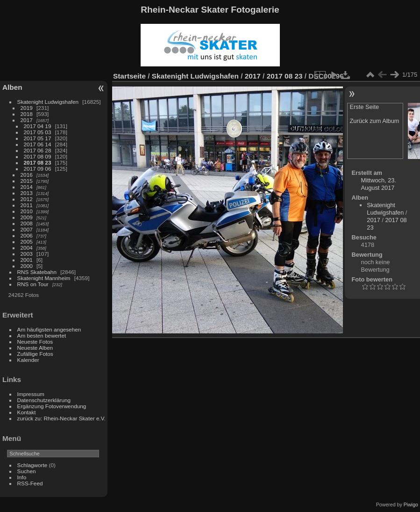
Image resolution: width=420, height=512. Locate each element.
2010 (27, 211)
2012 (27, 199)
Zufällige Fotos (35, 354)
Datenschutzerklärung (44, 400)
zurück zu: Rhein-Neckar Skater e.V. (61, 418)
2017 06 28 (38, 150)
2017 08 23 (38, 162)
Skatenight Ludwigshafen (48, 102)
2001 (27, 260)
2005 (27, 242)
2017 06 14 (38, 144)
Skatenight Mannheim (44, 278)
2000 (27, 266)
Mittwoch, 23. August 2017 (379, 184)
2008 (27, 223)
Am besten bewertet (42, 335)
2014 (27, 187)
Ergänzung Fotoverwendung (52, 406)
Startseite (129, 76)
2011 (27, 205)
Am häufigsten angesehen (49, 329)
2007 (27, 229)
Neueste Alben (35, 348)
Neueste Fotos (35, 342)
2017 (27, 120)
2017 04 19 (38, 126)
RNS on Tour (33, 284)
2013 (27, 193)
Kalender (28, 360)
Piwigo (411, 505)
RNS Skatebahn (37, 272)
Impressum (31, 394)
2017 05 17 (38, 138)
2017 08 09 (38, 156)
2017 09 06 (38, 169)
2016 (27, 175)
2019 (27, 108)
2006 (27, 235)
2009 (27, 217)
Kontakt (27, 412)
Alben (12, 87)
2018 (27, 114)
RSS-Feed (30, 483)
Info (22, 477)
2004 (27, 248)
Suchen (27, 471)
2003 (27, 254)
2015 (27, 181)
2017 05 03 (38, 132)
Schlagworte (32, 465)
